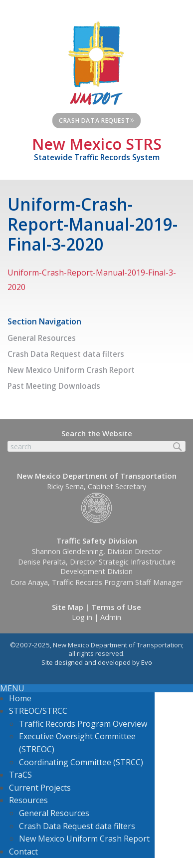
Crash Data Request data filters (66, 354)
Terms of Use (116, 607)
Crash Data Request (97, 119)
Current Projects (40, 788)
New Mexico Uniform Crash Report (71, 370)
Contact (23, 852)
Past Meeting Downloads (54, 386)
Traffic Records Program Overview (83, 724)
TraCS (20, 775)
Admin (111, 617)
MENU (12, 688)
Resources (28, 800)
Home (20, 698)
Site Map (68, 607)
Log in (82, 617)
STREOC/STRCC (38, 711)
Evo (147, 662)
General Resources (42, 338)
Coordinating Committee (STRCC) (81, 762)
